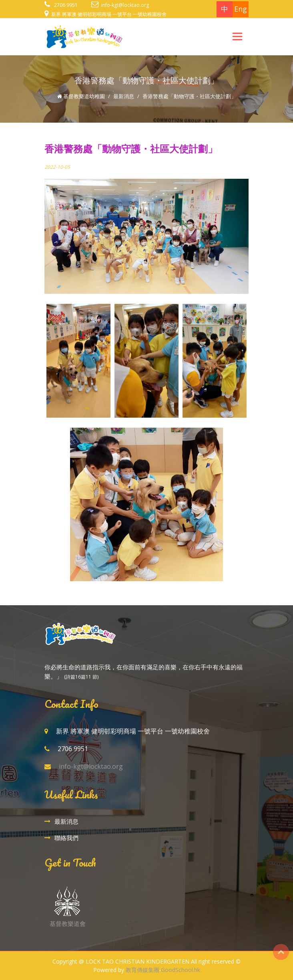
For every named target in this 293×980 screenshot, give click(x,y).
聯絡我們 (66, 838)
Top (281, 952)
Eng (241, 9)
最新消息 (124, 96)
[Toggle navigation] (237, 36)
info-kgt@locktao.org (125, 5)
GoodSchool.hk (181, 970)
